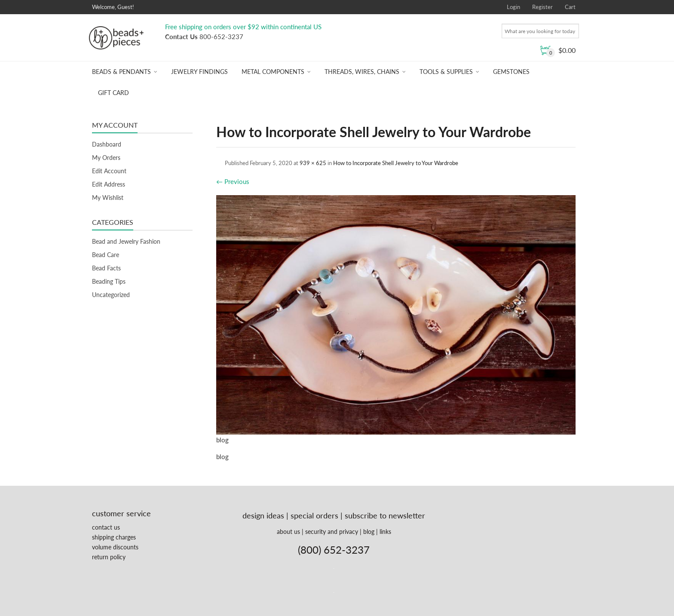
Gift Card (113, 93)
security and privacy (332, 532)
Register (542, 7)
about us (288, 532)
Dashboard (107, 144)
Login (513, 7)
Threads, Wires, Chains (362, 72)
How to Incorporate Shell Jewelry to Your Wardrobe (396, 163)
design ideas (263, 515)
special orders (314, 515)
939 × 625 (313, 163)
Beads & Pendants (121, 72)
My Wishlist (108, 198)
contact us (106, 527)
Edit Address (109, 184)
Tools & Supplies (446, 72)
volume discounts (115, 547)
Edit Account (109, 171)
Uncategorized (111, 295)
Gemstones (511, 72)
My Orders (106, 158)
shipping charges (114, 537)
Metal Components (273, 72)
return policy (109, 557)
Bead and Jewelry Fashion (126, 241)
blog (369, 532)
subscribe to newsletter (385, 515)
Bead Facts (106, 268)
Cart (570, 7)
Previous (233, 181)
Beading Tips (109, 281)
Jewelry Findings (199, 72)
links (385, 532)
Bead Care (106, 255)
